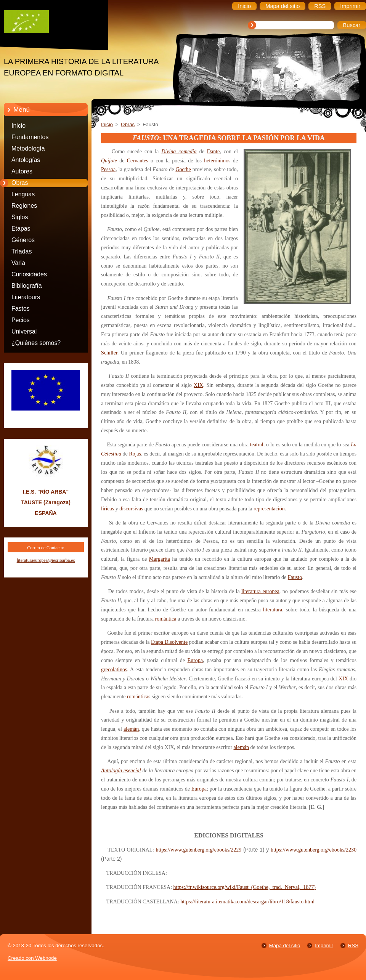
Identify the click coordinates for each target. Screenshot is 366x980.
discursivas (131, 509)
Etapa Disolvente (169, 642)
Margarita (160, 559)
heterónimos (217, 161)
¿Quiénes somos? (36, 343)
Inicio (18, 126)
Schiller (109, 353)
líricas (108, 509)
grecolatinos (114, 670)
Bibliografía (27, 286)
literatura (273, 610)
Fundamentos (30, 137)
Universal (24, 331)
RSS (353, 946)
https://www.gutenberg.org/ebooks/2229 (198, 850)
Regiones (24, 206)
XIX (198, 385)
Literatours (26, 297)
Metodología (28, 148)
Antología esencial (121, 771)
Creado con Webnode (32, 958)
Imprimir (324, 946)
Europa (195, 660)
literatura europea (260, 591)
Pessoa (108, 169)
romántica (165, 619)
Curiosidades (29, 274)
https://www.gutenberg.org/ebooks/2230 (314, 850)
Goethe (183, 169)
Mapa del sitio (285, 946)
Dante (213, 152)
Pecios (21, 320)
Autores (22, 171)
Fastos (21, 309)
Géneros (23, 240)
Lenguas (23, 194)
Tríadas (22, 251)
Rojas (135, 454)
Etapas (21, 229)
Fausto (295, 577)
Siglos (20, 217)
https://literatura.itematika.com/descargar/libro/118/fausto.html (247, 902)
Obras (20, 183)
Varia (18, 263)
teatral (257, 445)
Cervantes (138, 161)
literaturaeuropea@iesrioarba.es (46, 560)
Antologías (26, 160)
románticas (139, 697)
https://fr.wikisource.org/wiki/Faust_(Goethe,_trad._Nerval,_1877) (245, 887)
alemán (131, 729)
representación (269, 509)
